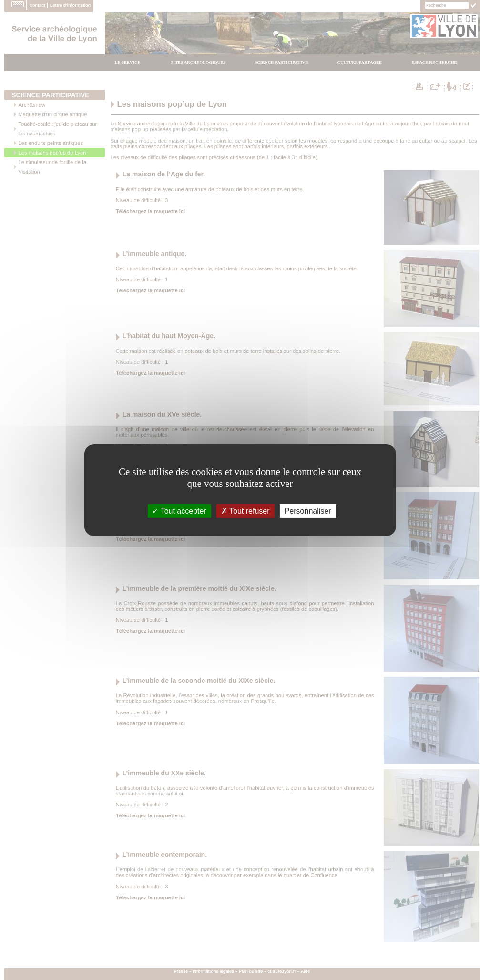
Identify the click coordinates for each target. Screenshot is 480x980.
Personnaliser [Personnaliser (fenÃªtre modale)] (308, 511)
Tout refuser (245, 511)
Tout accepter (179, 511)
